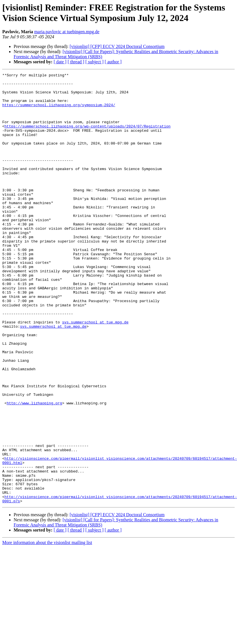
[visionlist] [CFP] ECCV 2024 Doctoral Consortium (117, 46)
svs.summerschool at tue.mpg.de (95, 372)
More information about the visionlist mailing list (47, 629)
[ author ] (113, 62)
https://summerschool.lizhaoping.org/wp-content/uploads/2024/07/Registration (88, 137)
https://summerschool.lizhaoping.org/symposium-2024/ (59, 112)
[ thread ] (76, 62)
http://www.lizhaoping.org (34, 469)
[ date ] (60, 62)
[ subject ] (95, 62)
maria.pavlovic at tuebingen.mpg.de (67, 32)
